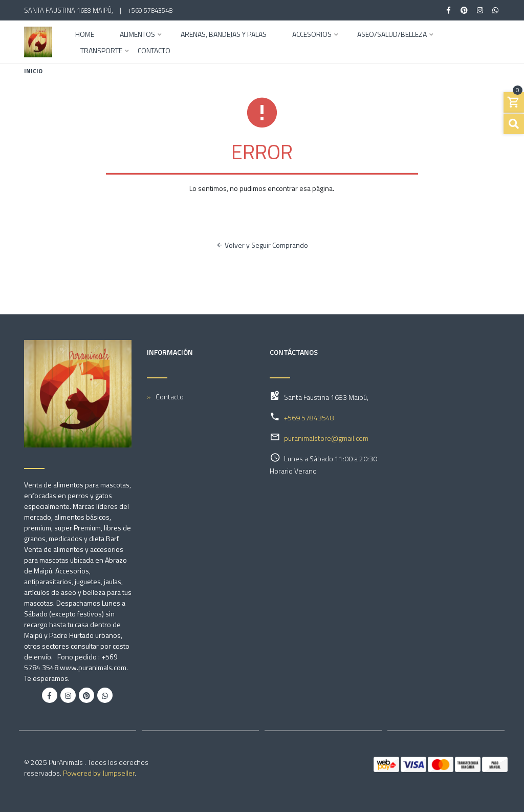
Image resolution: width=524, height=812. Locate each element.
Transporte (101, 51)
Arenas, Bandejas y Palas (224, 35)
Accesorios (312, 35)
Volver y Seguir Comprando (262, 245)
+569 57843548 (150, 10)
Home (85, 35)
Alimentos (137, 35)
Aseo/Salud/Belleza (392, 35)
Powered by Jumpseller (99, 773)
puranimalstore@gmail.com (326, 438)
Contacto (154, 51)
